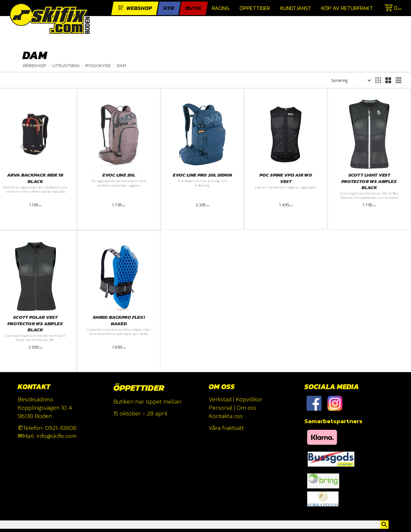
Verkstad (220, 399)
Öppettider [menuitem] (255, 8)
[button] (378, 80)
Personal (221, 408)
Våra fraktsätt (226, 428)
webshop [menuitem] (139, 8)
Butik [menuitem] (194, 8)
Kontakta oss (226, 416)
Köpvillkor (249, 399)
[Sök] (384, 525)
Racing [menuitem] (221, 8)
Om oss (246, 408)
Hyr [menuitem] (169, 8)
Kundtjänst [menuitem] (296, 8)
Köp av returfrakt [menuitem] (347, 8)
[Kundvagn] (392, 9)
